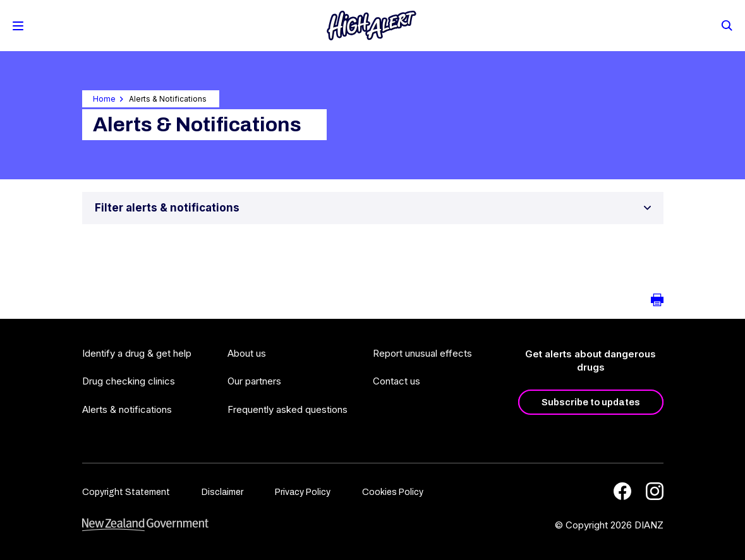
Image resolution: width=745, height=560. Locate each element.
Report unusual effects (422, 353)
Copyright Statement (126, 492)
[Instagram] (655, 491)
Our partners (254, 381)
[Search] (726, 25)
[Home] (372, 26)
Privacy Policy (303, 492)
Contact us (397, 381)
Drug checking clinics (129, 381)
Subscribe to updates (591, 402)
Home (104, 99)
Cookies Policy (393, 492)
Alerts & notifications (127, 409)
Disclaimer (222, 492)
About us (247, 353)
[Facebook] (622, 491)
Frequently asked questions (288, 409)
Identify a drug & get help (137, 353)
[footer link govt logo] (145, 525)
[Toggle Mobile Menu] (18, 26)
